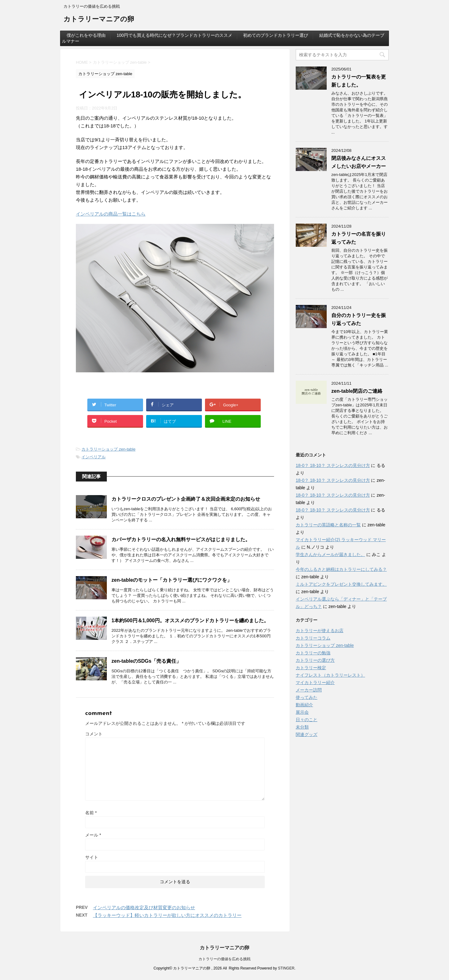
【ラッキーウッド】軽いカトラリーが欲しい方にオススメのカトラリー (167, 915)
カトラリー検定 (311, 668)
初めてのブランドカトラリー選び (276, 35)
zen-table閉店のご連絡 (357, 391)
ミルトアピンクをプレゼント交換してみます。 (341, 584)
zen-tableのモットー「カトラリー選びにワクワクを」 (172, 580)
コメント (94, 734)
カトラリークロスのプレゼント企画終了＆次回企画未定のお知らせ (186, 499)
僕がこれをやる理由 (86, 35)
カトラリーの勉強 (313, 653)
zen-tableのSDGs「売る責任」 (146, 661)
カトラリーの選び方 (315, 660)
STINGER (286, 968)
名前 (91, 813)
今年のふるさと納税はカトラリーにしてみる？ (341, 569)
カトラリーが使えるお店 (320, 631)
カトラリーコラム (313, 638)
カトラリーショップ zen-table (108, 449)
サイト (92, 857)
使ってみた (307, 697)
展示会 (302, 712)
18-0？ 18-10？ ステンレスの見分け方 (333, 465)
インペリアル (94, 457)
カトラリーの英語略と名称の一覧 (328, 525)
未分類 (302, 727)
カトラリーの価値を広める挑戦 (224, 959)
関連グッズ (307, 734)
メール (93, 835)
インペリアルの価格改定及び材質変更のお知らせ (144, 907)
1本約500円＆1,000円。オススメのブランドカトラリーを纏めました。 (190, 621)
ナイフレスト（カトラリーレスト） (330, 675)
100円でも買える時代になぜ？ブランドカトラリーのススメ (174, 35)
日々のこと (307, 720)
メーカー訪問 (309, 690)
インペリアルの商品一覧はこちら (111, 214)
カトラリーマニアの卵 (99, 20)
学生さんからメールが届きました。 (330, 554)
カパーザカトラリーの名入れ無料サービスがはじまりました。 (181, 539)
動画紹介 (304, 705)
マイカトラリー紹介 (315, 683)
